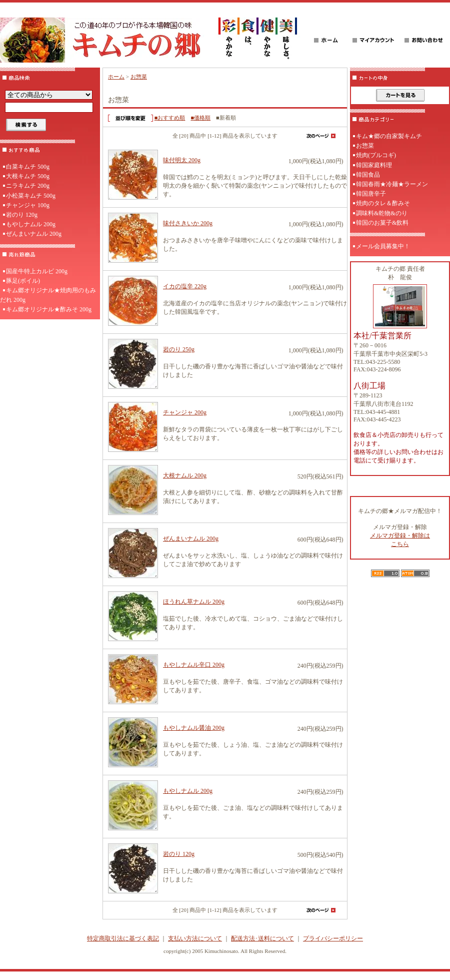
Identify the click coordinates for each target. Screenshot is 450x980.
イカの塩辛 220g (185, 286)
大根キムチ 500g (28, 176)
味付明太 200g (182, 160)
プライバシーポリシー (333, 938)
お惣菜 (139, 77)
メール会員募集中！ (383, 246)
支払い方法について (195, 938)
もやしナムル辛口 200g (194, 665)
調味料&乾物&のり (382, 213)
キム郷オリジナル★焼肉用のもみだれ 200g (48, 295)
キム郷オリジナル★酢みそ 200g (49, 309)
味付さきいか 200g (188, 223)
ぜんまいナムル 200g (34, 234)
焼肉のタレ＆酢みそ (383, 203)
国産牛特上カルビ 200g (37, 271)
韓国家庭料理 (374, 165)
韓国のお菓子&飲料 (382, 223)
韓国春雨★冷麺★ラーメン (392, 184)
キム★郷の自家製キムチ (389, 136)
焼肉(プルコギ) (376, 155)
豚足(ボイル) (23, 281)
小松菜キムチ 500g (31, 196)
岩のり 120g (22, 215)
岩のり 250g (179, 349)
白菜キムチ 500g (28, 167)
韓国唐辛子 (371, 194)
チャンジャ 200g (185, 412)
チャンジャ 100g (28, 205)
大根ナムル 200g (185, 475)
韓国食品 (368, 175)
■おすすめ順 (170, 118)
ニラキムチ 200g (28, 186)
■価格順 (200, 118)
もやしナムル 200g (31, 224)
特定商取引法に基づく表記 (123, 938)
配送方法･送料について (262, 938)
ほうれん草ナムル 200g (194, 602)
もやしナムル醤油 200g (194, 728)
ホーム (116, 77)
